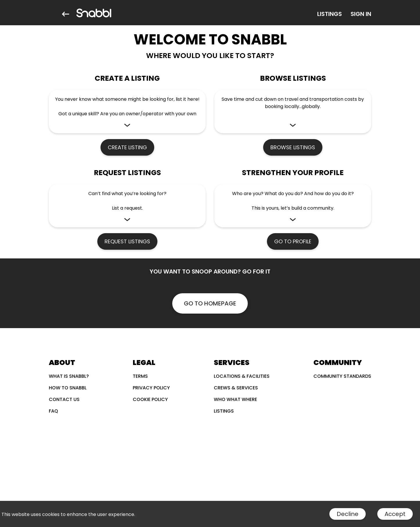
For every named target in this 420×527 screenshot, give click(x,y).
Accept (395, 514)
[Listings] (330, 14)
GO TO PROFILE (293, 241)
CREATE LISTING (127, 147)
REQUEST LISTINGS (127, 241)
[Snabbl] (94, 14)
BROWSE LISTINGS (293, 147)
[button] (127, 111)
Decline (348, 514)
